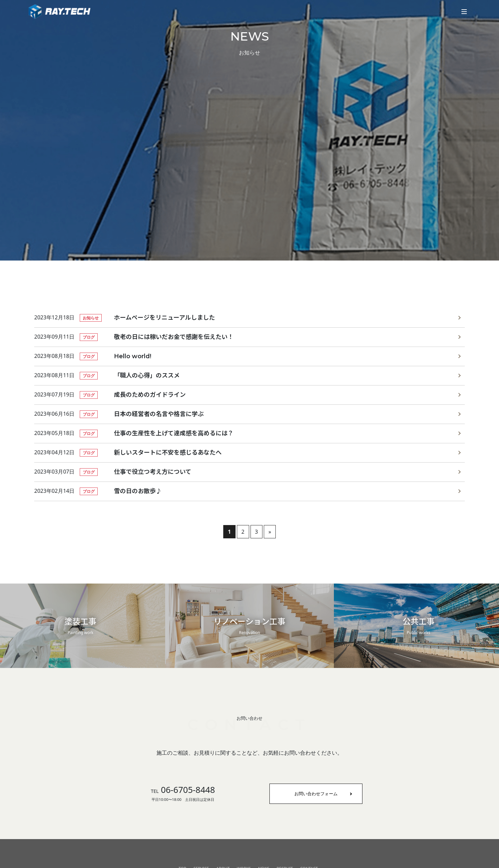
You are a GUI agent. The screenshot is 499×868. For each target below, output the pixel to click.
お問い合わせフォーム (316, 794)
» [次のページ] (270, 532)
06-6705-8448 (183, 790)
